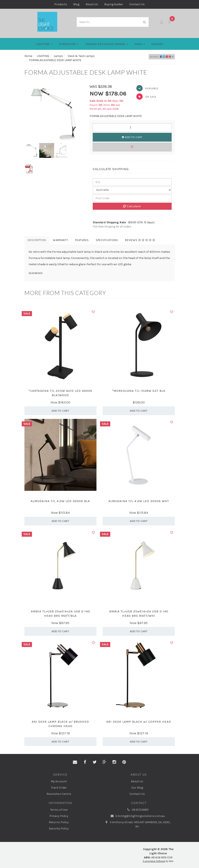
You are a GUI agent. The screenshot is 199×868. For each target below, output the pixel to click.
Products (61, 4)
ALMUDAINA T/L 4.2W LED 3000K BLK (60, 501)
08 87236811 (137, 810)
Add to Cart (132, 137)
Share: (162, 57)
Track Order (59, 788)
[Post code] (132, 198)
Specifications (107, 240)
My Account (59, 781)
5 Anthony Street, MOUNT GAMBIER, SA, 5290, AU (137, 824)
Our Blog (137, 788)
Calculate (132, 206)
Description (37, 240)
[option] (54, 114)
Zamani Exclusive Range (107, 44)
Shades (157, 44)
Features (82, 240)
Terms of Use (59, 810)
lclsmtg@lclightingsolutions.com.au (137, 816)
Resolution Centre (59, 794)
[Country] (132, 190)
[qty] (132, 182)
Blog (76, 4)
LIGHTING (44, 44)
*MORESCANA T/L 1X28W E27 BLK (139, 391)
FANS (140, 44)
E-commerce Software (154, 861)
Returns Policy (59, 822)
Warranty (61, 240)
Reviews (140, 240)
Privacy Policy (59, 816)
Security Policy (59, 828)
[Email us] (75, 762)
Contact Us (137, 4)
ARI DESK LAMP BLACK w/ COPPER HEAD (139, 722)
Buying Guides (114, 4)
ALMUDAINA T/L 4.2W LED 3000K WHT (139, 501)
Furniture (69, 44)
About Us (92, 4)
